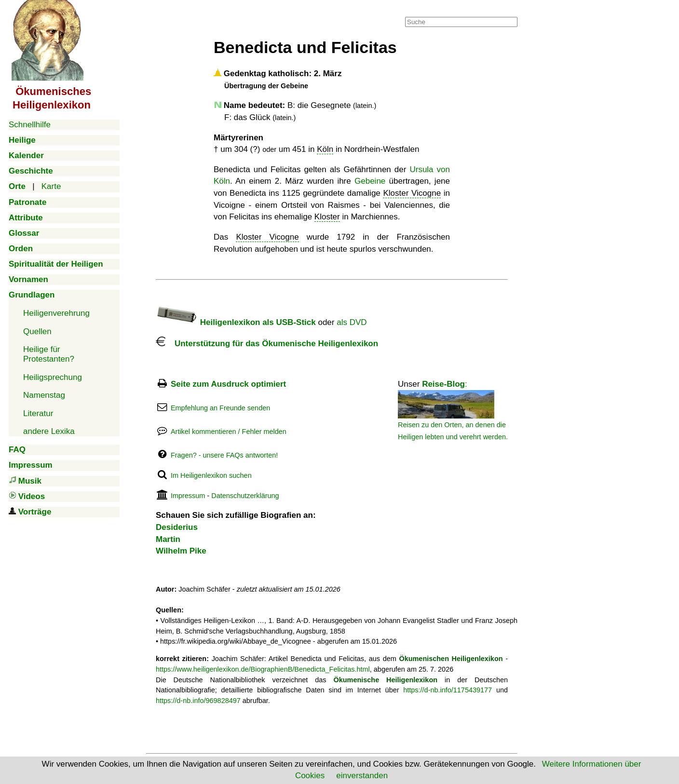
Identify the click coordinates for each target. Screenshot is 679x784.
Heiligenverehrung (56, 313)
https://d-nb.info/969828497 (198, 701)
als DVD (352, 322)
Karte (51, 186)
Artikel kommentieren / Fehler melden (229, 432)
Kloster (327, 217)
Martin (168, 539)
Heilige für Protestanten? (49, 354)
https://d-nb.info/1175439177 (448, 690)
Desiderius (177, 527)
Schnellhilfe (30, 125)
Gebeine (370, 181)
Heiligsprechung (53, 377)
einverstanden (362, 776)
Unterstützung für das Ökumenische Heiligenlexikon (267, 344)
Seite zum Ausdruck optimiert (228, 384)
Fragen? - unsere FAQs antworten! (224, 455)
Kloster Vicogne (412, 193)
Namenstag (44, 395)
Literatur (38, 413)
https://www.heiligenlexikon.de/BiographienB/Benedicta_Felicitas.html (263, 669)
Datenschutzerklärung (245, 496)
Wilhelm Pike (181, 551)
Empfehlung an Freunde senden (220, 408)
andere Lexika (49, 431)
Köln (325, 149)
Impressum (188, 496)
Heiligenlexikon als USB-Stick (236, 322)
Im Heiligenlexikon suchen (211, 475)
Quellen (37, 331)
